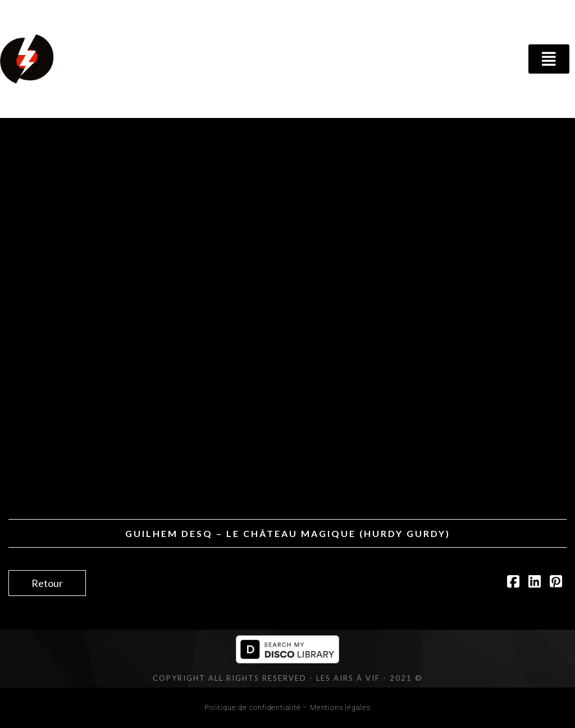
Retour (47, 583)
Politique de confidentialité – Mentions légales (287, 707)
